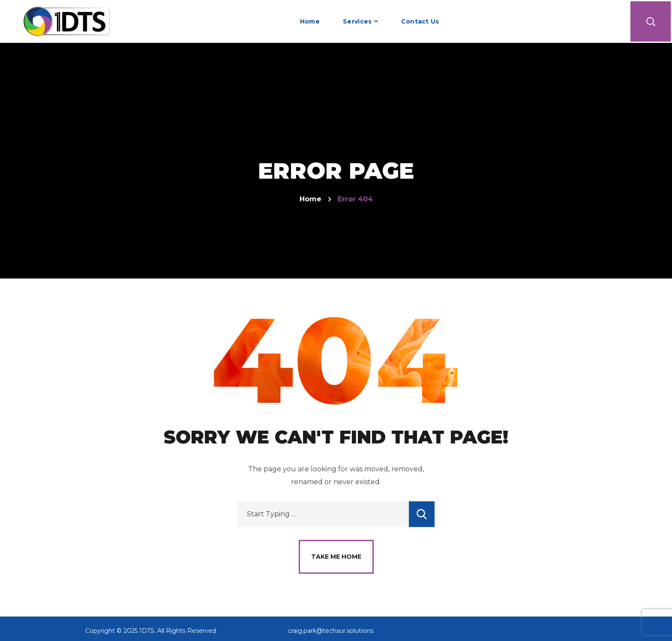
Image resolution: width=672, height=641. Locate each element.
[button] (651, 21)
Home (310, 199)
